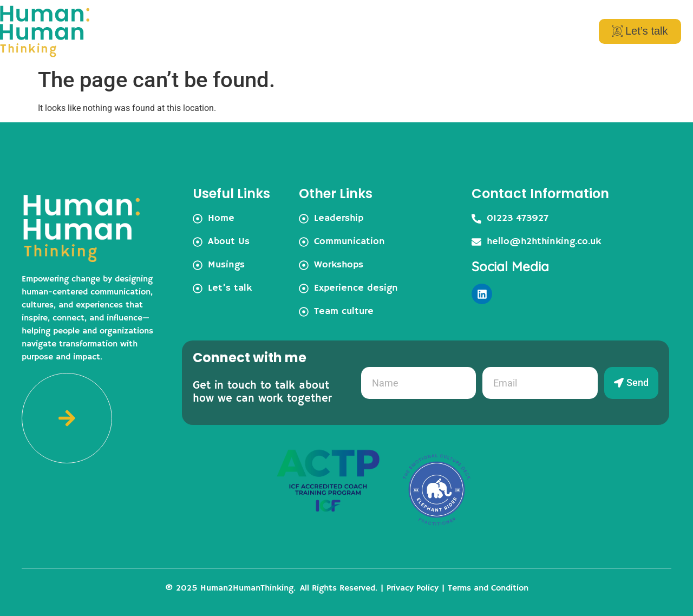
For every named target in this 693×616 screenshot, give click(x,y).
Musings (456, 31)
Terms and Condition (488, 588)
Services (382, 31)
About (313, 31)
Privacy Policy (413, 588)
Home (258, 31)
